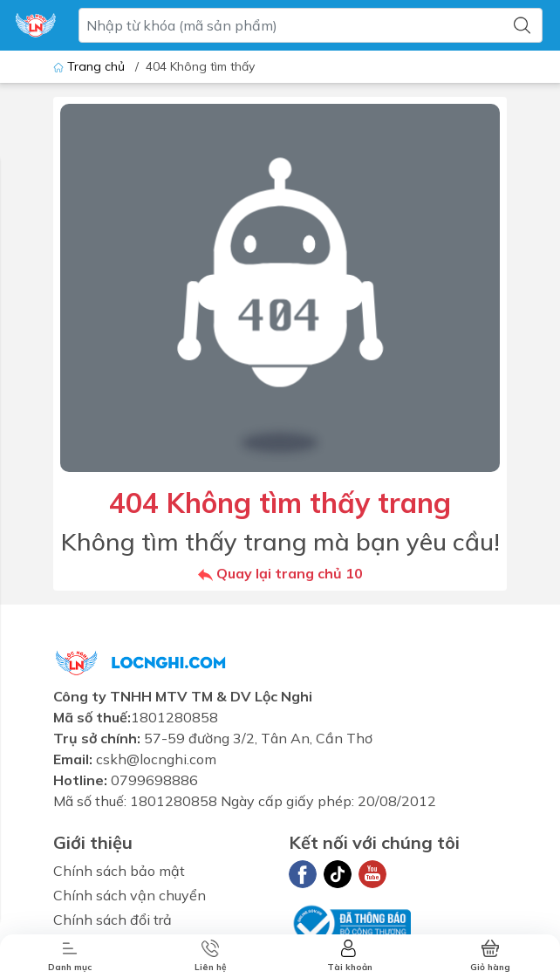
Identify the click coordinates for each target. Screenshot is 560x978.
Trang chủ (91, 66)
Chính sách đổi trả (113, 920)
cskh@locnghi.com (156, 759)
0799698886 (154, 780)
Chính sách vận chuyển (130, 895)
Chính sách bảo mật (119, 871)
